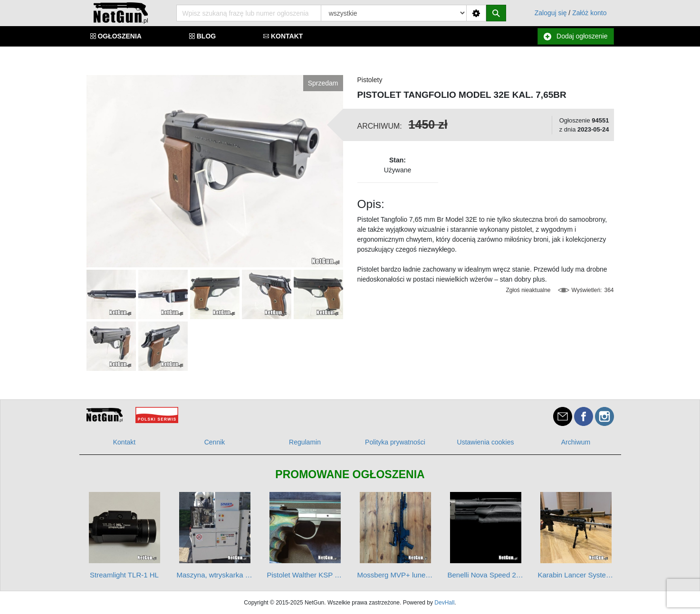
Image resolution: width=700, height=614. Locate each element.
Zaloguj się (551, 13)
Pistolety (370, 80)
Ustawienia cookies (486, 442)
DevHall (444, 603)
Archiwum (576, 442)
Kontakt (124, 442)
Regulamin (305, 442)
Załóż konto (589, 13)
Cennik (215, 442)
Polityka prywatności (395, 442)
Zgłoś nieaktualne (528, 290)
